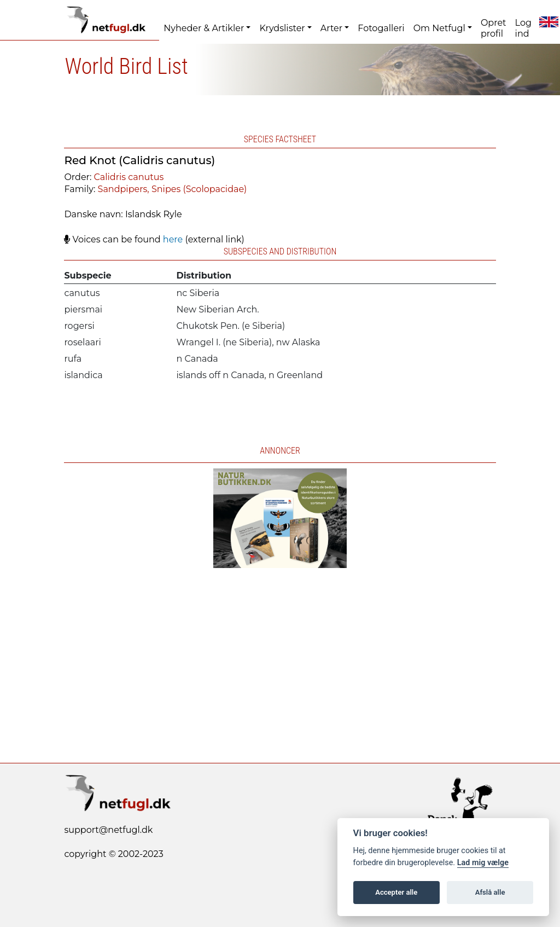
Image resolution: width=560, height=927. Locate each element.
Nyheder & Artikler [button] (204, 28)
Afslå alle (490, 892)
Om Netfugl (439, 28)
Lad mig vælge (483, 863)
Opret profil (494, 28)
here (173, 239)
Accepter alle (396, 892)
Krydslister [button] (282, 28)
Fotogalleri (381, 28)
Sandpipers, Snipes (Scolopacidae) (173, 189)
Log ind (523, 28)
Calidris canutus (129, 177)
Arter (331, 28)
